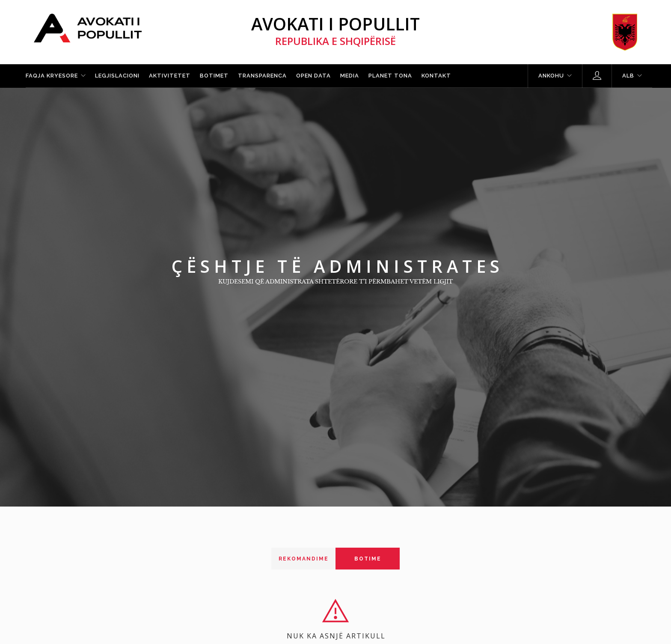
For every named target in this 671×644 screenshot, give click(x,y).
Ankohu (551, 76)
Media (350, 76)
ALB (628, 76)
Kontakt (436, 76)
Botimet (214, 76)
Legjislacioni (117, 76)
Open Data (313, 76)
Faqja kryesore (52, 76)
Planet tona (390, 76)
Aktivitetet (170, 76)
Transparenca (262, 76)
